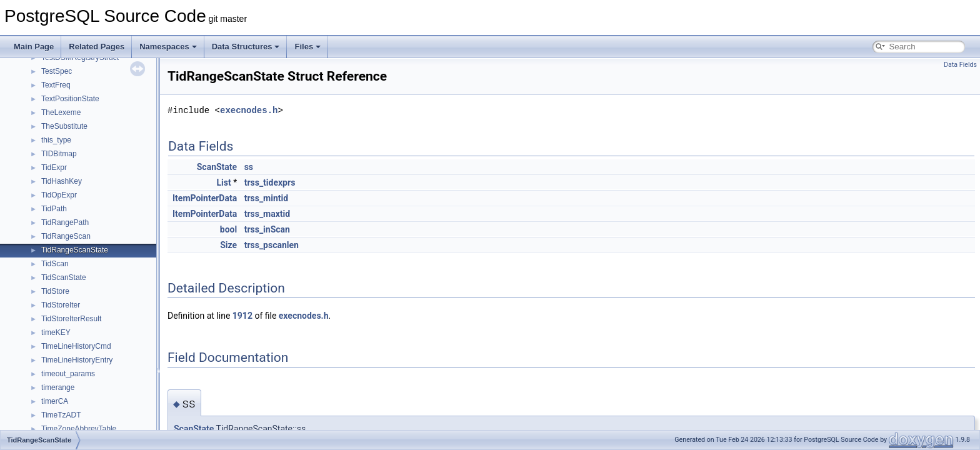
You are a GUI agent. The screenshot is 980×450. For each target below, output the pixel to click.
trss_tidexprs (270, 182)
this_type (56, 140)
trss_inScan (267, 229)
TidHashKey (62, 181)
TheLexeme (61, 112)
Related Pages (97, 47)
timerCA (55, 401)
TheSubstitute (64, 126)
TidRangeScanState (75, 250)
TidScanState (64, 277)
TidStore (55, 291)
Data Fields (960, 65)
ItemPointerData (205, 198)
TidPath (54, 209)
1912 (242, 316)
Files (307, 47)
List (223, 182)
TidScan (55, 264)
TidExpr (54, 167)
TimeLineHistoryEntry (77, 360)
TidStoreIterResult (71, 319)
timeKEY (56, 332)
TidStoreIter (61, 305)
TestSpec (57, 71)
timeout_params (68, 374)
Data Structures (246, 47)
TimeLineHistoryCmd (76, 346)
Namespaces (168, 47)
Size (228, 245)
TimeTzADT (61, 415)
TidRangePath (65, 222)
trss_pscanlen (272, 245)
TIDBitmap (59, 154)
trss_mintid (266, 198)
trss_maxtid (267, 214)
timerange (58, 387)
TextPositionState (70, 99)
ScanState (217, 167)
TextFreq (56, 85)
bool (228, 229)
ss (249, 167)
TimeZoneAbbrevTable (79, 429)
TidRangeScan (66, 236)
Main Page (34, 47)
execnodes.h (249, 110)
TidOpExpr (59, 195)
